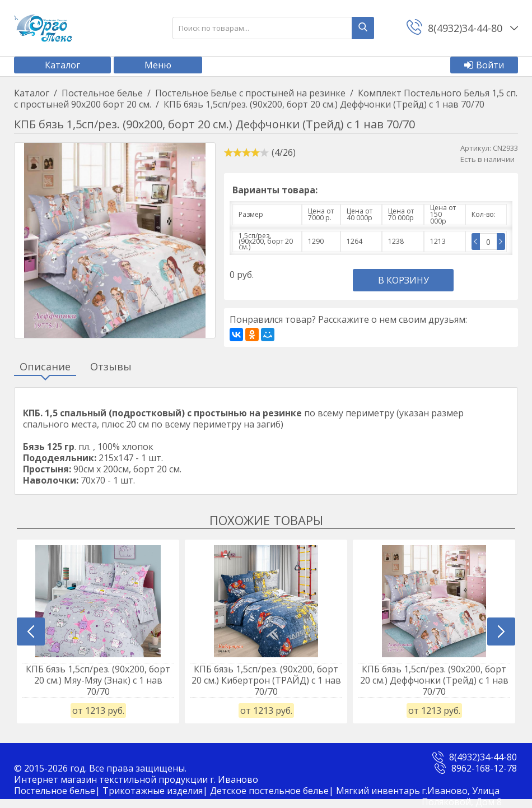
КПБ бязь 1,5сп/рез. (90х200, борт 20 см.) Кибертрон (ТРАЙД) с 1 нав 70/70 (266, 680)
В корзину (403, 280)
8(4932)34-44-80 (483, 766)
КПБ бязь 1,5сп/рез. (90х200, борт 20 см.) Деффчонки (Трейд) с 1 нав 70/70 (434, 680)
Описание (45, 367)
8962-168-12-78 (484, 777)
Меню (158, 65)
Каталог (62, 65)
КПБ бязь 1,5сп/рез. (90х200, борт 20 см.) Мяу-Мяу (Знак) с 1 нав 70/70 (98, 680)
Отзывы (111, 367)
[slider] (246, 152)
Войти (484, 65)
